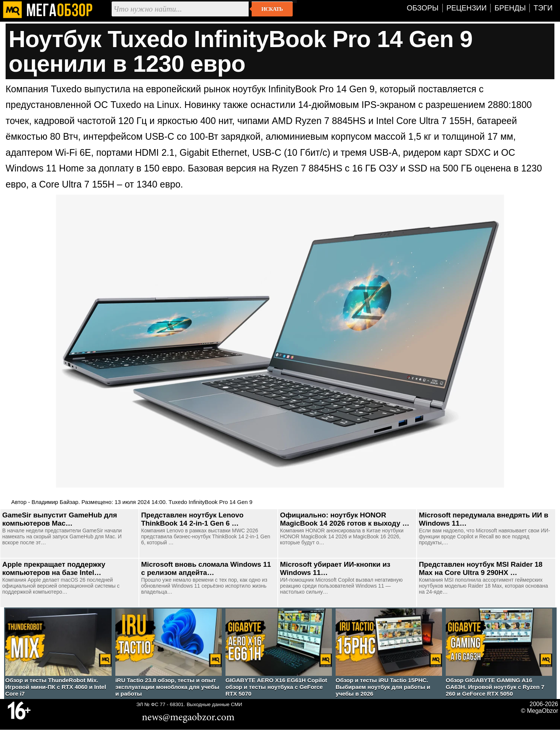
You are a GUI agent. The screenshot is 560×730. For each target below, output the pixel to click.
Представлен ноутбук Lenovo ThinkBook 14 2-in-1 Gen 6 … (192, 519)
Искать (272, 9)
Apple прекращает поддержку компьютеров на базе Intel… (54, 568)
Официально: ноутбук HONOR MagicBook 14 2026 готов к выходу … (345, 519)
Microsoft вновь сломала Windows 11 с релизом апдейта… (206, 568)
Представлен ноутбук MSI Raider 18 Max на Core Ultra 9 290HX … (481, 568)
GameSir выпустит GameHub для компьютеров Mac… (60, 519)
